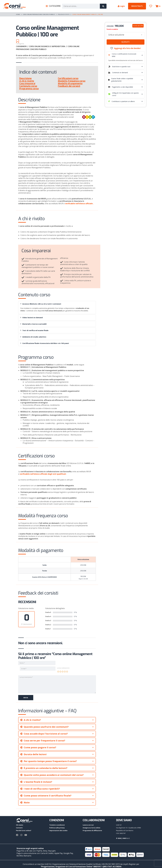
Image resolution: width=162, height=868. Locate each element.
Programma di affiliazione (92, 830)
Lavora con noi (88, 825)
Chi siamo (20, 825)
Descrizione (25, 78)
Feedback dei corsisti (69, 86)
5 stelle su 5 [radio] (67, 671)
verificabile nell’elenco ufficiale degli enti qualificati (43, 474)
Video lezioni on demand (32, 317)
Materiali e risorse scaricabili (33, 324)
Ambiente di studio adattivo (33, 337)
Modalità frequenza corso (72, 81)
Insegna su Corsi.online (91, 828)
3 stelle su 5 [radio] (63, 671)
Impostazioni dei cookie (58, 830)
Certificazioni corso (68, 78)
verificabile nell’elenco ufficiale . (79, 204)
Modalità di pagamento (70, 84)
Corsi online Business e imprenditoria (48, 46)
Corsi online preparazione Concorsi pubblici (39, 14)
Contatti (19, 828)
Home (18, 14)
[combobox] (126, 35)
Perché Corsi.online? (24, 830)
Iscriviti (125, 42)
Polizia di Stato (64, 14)
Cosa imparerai (27, 84)
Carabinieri (22, 46)
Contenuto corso (28, 86)
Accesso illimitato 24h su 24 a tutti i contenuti (41, 304)
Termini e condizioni (57, 825)
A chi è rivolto (27, 81)
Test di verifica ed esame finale (34, 330)
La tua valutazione (63, 668)
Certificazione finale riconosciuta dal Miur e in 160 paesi (45, 343)
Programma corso (29, 89)
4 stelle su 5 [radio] (65, 671)
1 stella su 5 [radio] (58, 671)
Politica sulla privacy (57, 828)
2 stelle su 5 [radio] (60, 671)
